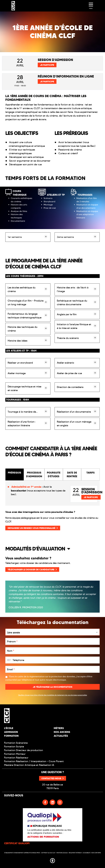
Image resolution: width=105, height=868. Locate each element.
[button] (52, 549)
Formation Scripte (14, 747)
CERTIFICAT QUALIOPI (17, 843)
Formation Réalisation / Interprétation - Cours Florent (34, 761)
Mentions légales (62, 853)
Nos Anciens (62, 732)
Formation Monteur (15, 754)
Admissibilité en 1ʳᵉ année (26, 487)
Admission (11, 732)
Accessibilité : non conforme (92, 853)
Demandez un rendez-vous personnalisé (33, 528)
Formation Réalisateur (16, 758)
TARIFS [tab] (91, 473)
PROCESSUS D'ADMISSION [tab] (34, 474)
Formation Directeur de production (24, 750)
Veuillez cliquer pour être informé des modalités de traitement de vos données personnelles (53, 695)
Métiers (59, 728)
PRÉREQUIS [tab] (14, 473)
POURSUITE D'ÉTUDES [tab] (54, 474)
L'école (9, 728)
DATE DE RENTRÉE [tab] (72, 474)
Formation (11, 736)
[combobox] (9, 660)
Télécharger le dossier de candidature (32, 569)
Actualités (61, 736)
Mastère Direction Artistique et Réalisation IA (29, 765)
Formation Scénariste (16, 743)
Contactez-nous (53, 778)
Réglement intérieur (75, 853)
